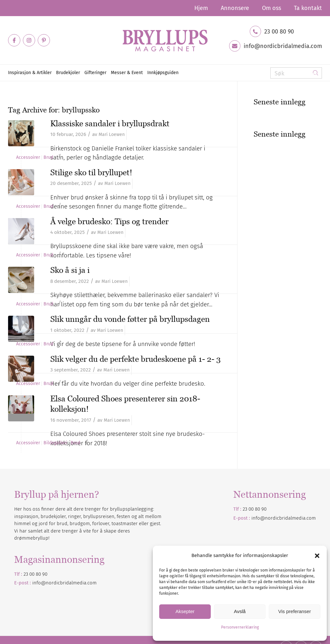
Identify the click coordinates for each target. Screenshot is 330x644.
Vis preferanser (294, 611)
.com (92, 583)
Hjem (201, 8)
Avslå (240, 611)
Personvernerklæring (240, 627)
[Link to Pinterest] (44, 40)
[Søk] (296, 73)
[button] (317, 556)
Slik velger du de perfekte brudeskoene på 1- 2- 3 (136, 359)
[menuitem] (201, 8)
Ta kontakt (308, 8)
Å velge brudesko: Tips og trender (109, 221)
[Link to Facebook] (14, 40)
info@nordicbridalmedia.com (283, 46)
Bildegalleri (55, 443)
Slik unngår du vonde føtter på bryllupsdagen (130, 319)
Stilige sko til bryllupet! (91, 172)
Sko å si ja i (70, 270)
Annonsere (235, 8)
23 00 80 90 (279, 32)
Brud (48, 158)
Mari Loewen (112, 135)
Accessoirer (28, 158)
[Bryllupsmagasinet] (165, 40)
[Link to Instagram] (29, 40)
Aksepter (185, 611)
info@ (39, 583)
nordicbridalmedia (66, 583)
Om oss (272, 8)
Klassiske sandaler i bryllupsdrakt (110, 123)
